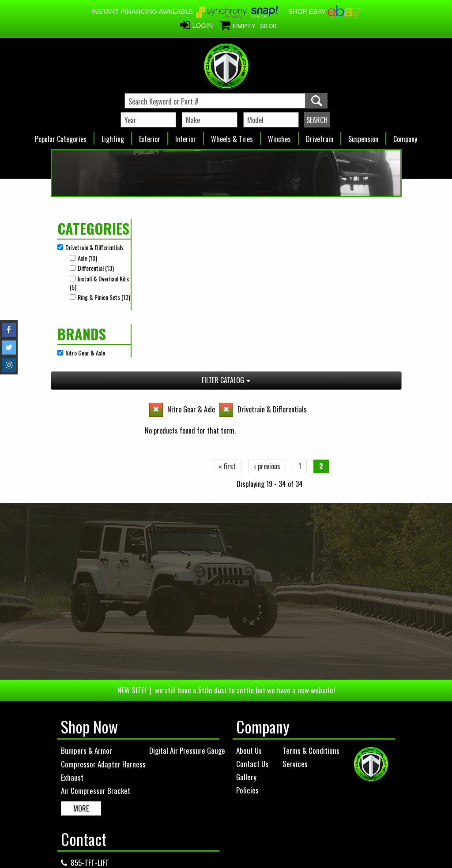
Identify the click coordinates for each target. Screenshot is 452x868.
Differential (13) (96, 268)
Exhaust (72, 645)
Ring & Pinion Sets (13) (104, 297)
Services (295, 631)
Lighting (113, 137)
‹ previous (267, 284)
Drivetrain (320, 137)
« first (227, 284)
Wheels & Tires (232, 137)
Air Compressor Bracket (96, 659)
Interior (186, 137)
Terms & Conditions (311, 618)
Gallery (246, 645)
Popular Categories (61, 137)
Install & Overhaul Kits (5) (99, 283)
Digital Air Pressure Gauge (187, 619)
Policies (247, 658)
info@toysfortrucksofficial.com (118, 744)
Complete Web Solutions (249, 846)
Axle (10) (87, 258)
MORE (81, 676)
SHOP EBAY (324, 11)
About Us (249, 618)
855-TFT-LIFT (90, 731)
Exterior (150, 137)
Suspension (363, 137)
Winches (279, 137)
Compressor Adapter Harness (103, 632)
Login (203, 25)
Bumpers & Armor (87, 619)
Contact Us (252, 631)
